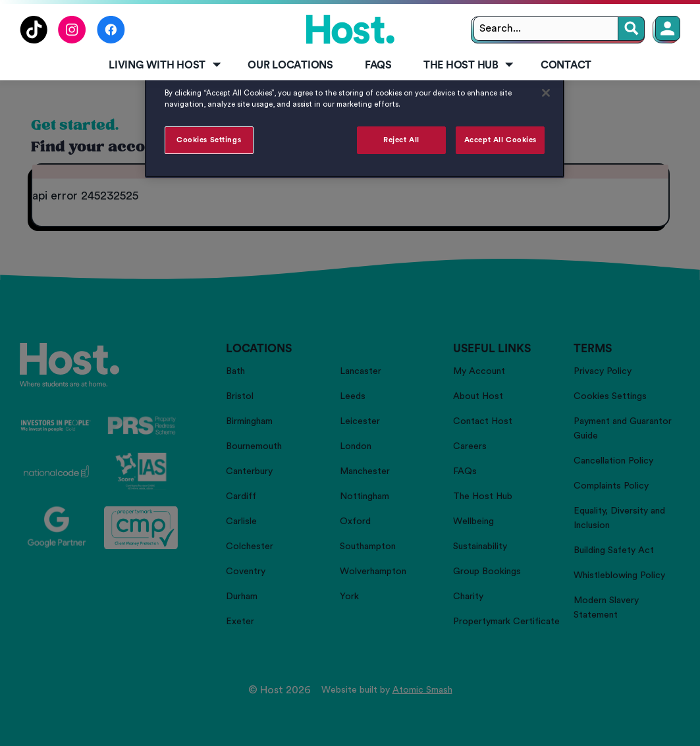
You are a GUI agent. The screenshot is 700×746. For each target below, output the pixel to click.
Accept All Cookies (500, 140)
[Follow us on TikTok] (34, 40)
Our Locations (290, 65)
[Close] (546, 93)
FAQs (378, 65)
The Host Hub (470, 65)
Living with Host (166, 65)
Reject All (401, 140)
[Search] (632, 29)
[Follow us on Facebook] (111, 40)
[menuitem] (162, 66)
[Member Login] (668, 28)
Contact (566, 65)
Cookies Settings (209, 140)
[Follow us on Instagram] (72, 40)
